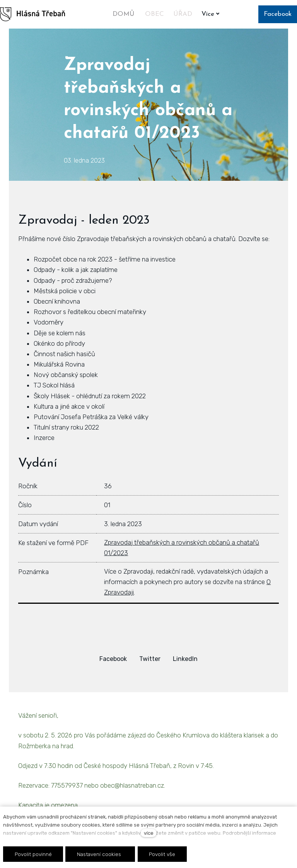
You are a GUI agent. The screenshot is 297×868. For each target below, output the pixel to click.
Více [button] (212, 14)
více (149, 833)
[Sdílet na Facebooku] (113, 659)
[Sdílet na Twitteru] (150, 659)
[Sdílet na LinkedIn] (185, 659)
